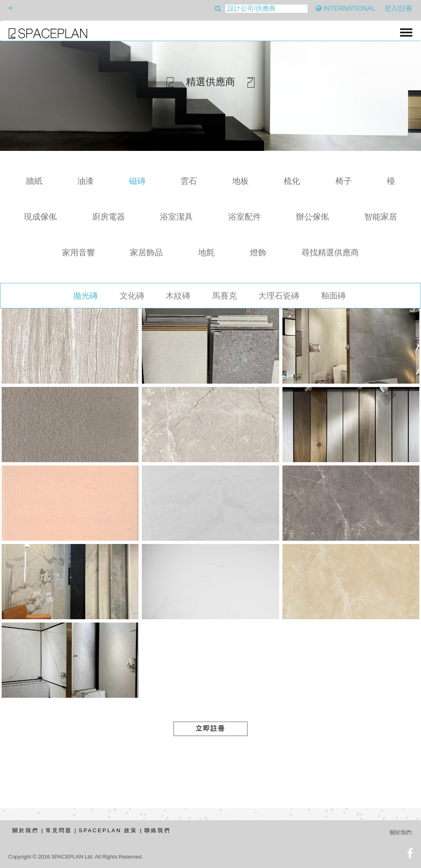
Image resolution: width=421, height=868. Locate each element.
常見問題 (59, 830)
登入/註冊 (398, 8)
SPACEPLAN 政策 (108, 830)
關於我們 (25, 830)
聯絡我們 (157, 830)
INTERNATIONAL (346, 8)
